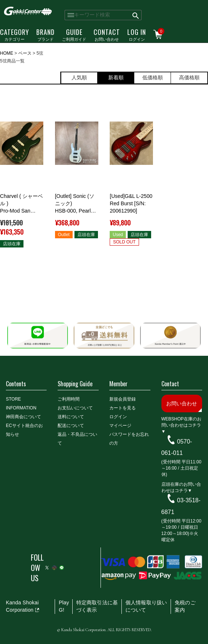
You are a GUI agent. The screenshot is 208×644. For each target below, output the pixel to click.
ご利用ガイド (74, 35)
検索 (136, 15)
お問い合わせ (107, 35)
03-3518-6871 (181, 506)
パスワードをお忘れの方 (129, 439)
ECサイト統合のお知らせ (24, 430)
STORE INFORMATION (21, 404)
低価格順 (153, 77)
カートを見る (123, 408)
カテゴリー (14, 35)
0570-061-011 (177, 447)
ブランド (45, 35)
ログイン (137, 35)
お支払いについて (75, 408)
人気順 (79, 77)
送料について (71, 417)
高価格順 (189, 77)
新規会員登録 (123, 399)
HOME (7, 53)
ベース (25, 53)
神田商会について (23, 417)
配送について (71, 426)
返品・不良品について (77, 439)
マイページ (120, 426)
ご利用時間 (69, 399)
